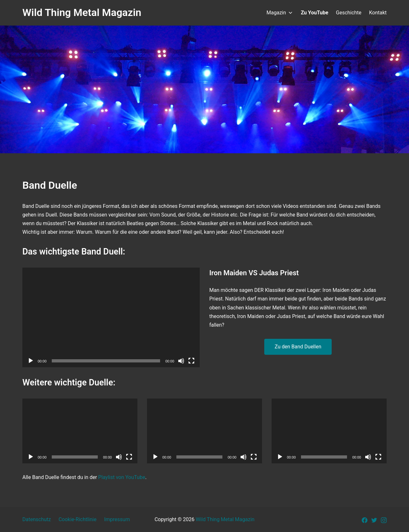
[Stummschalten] (181, 361)
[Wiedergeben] (31, 361)
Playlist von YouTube (122, 477)
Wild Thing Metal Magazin (225, 519)
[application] (111, 317)
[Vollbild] (191, 361)
